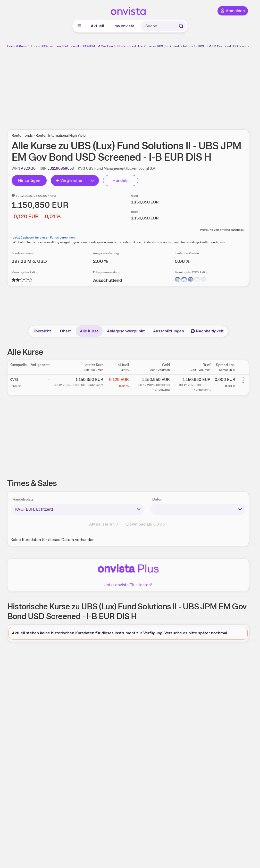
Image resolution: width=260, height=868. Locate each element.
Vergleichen (69, 180)
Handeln (121, 180)
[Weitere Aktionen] (243, 380)
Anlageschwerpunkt (126, 331)
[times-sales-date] (198, 509)
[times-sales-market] (77, 509)
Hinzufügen (29, 180)
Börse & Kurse (17, 46)
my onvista (124, 26)
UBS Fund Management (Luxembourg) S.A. (121, 168)
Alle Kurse (89, 331)
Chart (65, 331)
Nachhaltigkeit (207, 331)
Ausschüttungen (169, 331)
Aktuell (97, 26)
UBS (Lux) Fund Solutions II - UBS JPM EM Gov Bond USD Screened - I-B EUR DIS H (99, 46)
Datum (158, 499)
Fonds (35, 46)
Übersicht (42, 331)
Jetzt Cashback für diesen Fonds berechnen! (44, 238)
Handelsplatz (23, 499)
